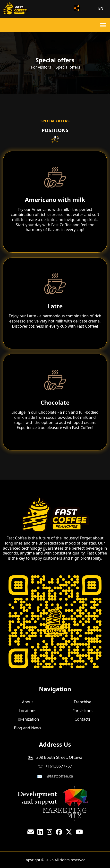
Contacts (83, 719)
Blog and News (27, 728)
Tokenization (28, 719)
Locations (27, 710)
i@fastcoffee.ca (59, 776)
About (28, 702)
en (101, 8)
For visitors (41, 67)
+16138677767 (59, 766)
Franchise (83, 702)
